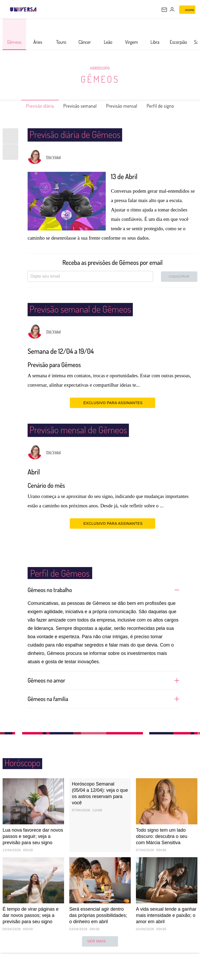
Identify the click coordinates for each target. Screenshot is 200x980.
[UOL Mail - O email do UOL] (164, 10)
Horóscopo (100, 68)
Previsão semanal (77, 106)
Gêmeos (100, 79)
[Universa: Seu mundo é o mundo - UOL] (23, 9)
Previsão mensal (125, 106)
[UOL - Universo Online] (40, 9)
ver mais (100, 941)
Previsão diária (32, 106)
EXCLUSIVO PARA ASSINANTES (112, 403)
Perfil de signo (169, 106)
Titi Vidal (53, 157)
